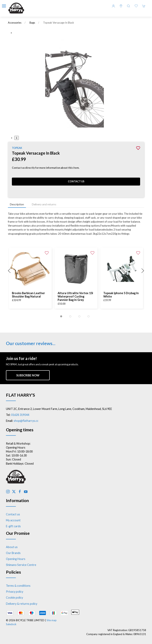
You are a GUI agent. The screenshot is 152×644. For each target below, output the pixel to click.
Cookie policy (14, 598)
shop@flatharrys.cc (26, 421)
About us (12, 547)
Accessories (15, 23)
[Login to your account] (113, 6)
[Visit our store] (121, 6)
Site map (52, 620)
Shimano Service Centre (21, 565)
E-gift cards (13, 526)
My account (13, 520)
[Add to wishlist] (47, 253)
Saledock (11, 624)
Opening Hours (16, 559)
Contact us (76, 181)
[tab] (61, 316)
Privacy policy (15, 592)
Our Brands (13, 553)
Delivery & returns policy (22, 604)
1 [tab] (17, 138)
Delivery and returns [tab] (44, 204)
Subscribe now (28, 375)
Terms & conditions (18, 586)
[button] (4, 6)
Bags (32, 23)
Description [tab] (17, 204)
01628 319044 (20, 415)
